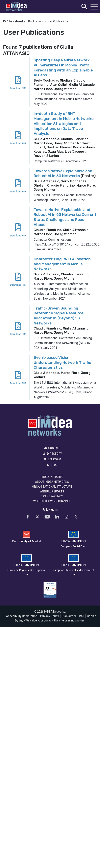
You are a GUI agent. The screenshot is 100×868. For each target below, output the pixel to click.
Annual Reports (52, 491)
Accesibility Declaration (22, 616)
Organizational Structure (52, 487)
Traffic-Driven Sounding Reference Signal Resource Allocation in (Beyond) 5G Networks (59, 316)
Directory (54, 454)
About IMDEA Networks (52, 482)
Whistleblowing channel (52, 501)
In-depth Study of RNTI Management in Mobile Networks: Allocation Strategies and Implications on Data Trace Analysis (64, 124)
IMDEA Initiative (52, 477)
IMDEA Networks (50, 426)
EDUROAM (54, 459)
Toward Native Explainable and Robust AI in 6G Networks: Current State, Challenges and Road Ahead (65, 217)
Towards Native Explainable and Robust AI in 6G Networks (63, 173)
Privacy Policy (49, 616)
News (54, 465)
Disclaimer (69, 616)
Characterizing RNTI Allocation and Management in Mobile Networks (62, 264)
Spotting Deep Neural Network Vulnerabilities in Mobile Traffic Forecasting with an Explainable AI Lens (63, 68)
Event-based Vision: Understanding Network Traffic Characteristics (62, 362)
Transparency (52, 496)
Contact (54, 448)
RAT (82, 616)
